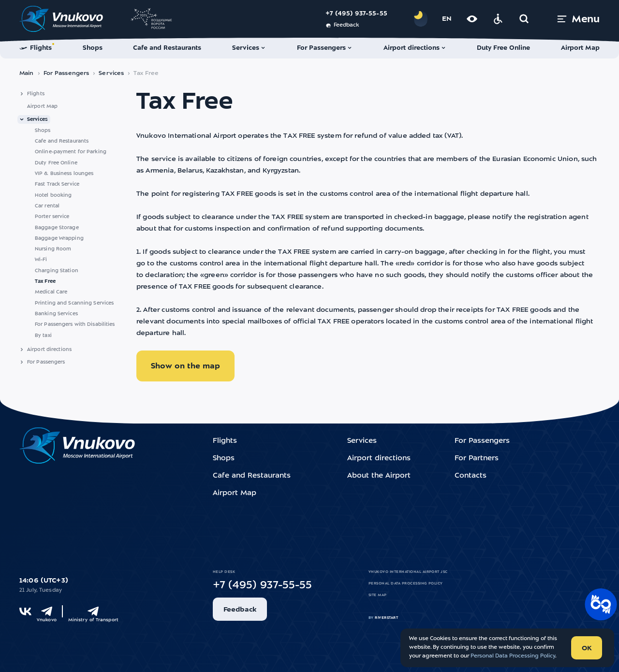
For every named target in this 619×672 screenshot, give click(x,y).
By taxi (43, 336)
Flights (36, 94)
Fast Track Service (57, 184)
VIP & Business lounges (64, 174)
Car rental (47, 206)
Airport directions (49, 350)
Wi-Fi (41, 260)
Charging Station (57, 271)
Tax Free (45, 281)
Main (27, 73)
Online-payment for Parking (71, 152)
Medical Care (51, 292)
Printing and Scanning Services (74, 303)
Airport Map (42, 106)
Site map (378, 595)
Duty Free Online (56, 163)
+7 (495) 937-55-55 (356, 14)
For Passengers (66, 73)
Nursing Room (53, 249)
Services (111, 73)
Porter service (52, 217)
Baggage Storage (57, 228)
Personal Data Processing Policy (406, 584)
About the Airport (379, 476)
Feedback (342, 26)
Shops (43, 131)
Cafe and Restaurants (62, 141)
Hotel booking (53, 195)
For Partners (477, 459)
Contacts (471, 476)
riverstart (386, 618)
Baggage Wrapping (59, 238)
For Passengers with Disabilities (75, 324)
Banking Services (56, 314)
